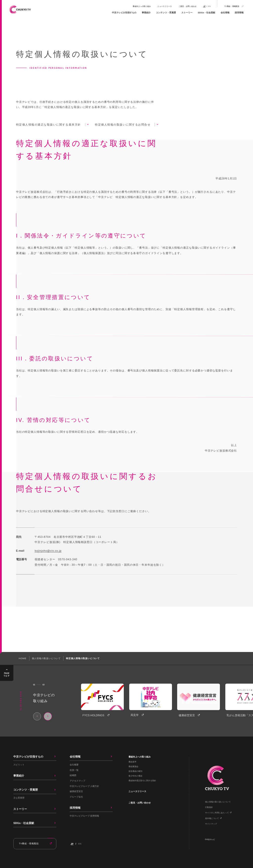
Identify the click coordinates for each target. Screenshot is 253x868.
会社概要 (74, 765)
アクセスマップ (77, 781)
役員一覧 (74, 770)
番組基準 (132, 762)
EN (209, 6)
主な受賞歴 (19, 798)
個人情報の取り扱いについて (218, 802)
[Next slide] (48, 716)
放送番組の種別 (135, 771)
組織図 (73, 775)
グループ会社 (76, 797)
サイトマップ (211, 824)
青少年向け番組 (135, 776)
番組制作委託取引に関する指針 (142, 781)
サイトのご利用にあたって (217, 813)
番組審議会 (133, 767)
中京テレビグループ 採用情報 (84, 816)
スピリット (19, 765)
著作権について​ (212, 818)
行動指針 (209, 807)
